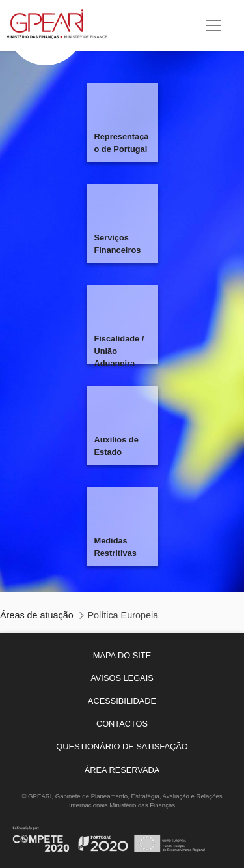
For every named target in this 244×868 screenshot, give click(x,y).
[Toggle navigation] (213, 25)
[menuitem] (122, 655)
